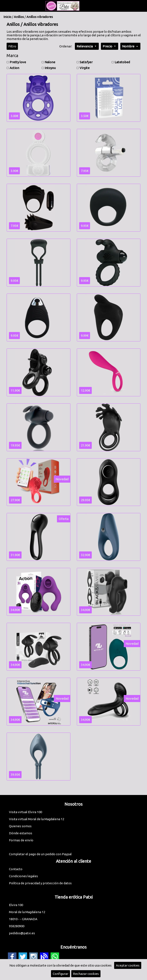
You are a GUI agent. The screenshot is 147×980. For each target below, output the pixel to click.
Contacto (16, 869)
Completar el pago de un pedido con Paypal (40, 854)
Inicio (7, 17)
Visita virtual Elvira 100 (25, 812)
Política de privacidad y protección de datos (40, 883)
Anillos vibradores (40, 17)
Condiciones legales (23, 876)
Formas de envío (21, 840)
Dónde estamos (21, 833)
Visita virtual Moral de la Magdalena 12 (37, 819)
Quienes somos (20, 826)
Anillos (19, 17)
